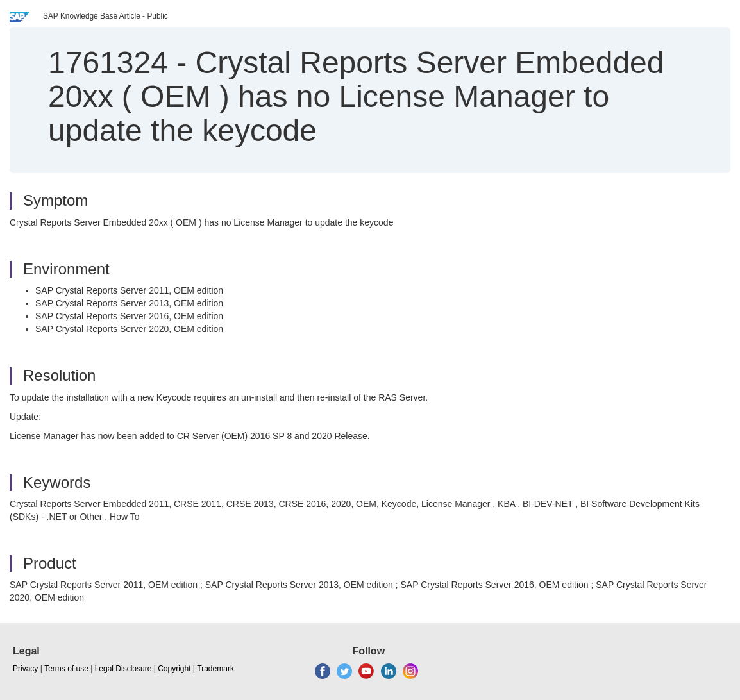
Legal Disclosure (123, 669)
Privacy (25, 669)
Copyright (174, 669)
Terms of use (66, 669)
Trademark (215, 669)
